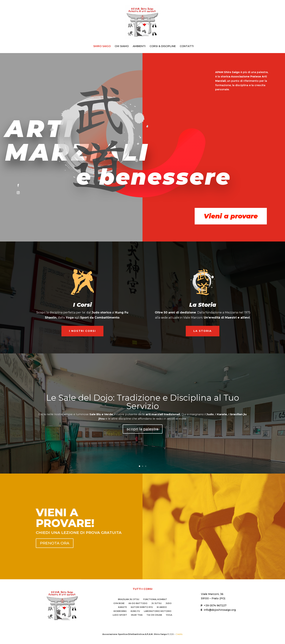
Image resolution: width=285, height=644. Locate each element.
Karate (123, 608)
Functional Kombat (155, 600)
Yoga (169, 615)
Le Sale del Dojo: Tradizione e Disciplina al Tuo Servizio (143, 403)
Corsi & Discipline (163, 46)
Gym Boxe (119, 604)
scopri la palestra (143, 431)
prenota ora (55, 543)
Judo (169, 604)
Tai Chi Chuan (154, 615)
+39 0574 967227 (215, 605)
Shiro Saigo (102, 46)
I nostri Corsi (82, 331)
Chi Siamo (122, 46)
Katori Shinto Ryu (142, 608)
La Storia (203, 331)
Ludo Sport (120, 615)
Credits (179, 634)
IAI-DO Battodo (138, 604)
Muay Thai (137, 615)
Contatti (187, 46)
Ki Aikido (162, 608)
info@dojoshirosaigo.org (220, 610)
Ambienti (139, 46)
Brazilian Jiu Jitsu (129, 600)
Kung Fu (135, 612)
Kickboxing (120, 612)
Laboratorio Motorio (158, 612)
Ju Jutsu (156, 604)
